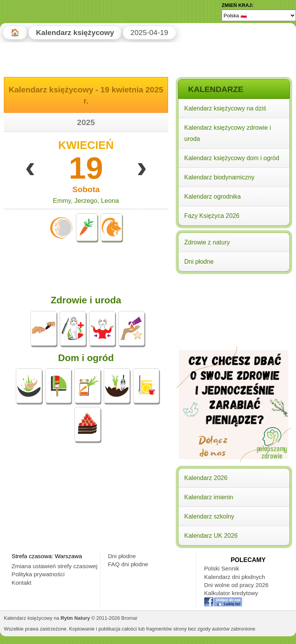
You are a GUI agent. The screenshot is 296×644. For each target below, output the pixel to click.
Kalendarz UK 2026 (211, 536)
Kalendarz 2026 (206, 478)
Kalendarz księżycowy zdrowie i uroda (228, 133)
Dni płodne (199, 262)
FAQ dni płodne (128, 564)
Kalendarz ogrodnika (213, 197)
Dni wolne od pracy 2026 (236, 585)
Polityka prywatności (38, 574)
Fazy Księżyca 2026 (212, 216)
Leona (110, 201)
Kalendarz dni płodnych (234, 577)
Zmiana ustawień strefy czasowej (55, 566)
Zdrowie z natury (207, 242)
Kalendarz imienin (209, 497)
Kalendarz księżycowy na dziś (225, 108)
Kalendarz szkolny (209, 516)
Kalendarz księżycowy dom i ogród (232, 158)
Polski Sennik (221, 568)
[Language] (259, 15)
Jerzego (86, 201)
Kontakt (22, 583)
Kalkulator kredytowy (231, 593)
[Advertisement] (234, 326)
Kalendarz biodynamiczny (219, 177)
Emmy (62, 201)
